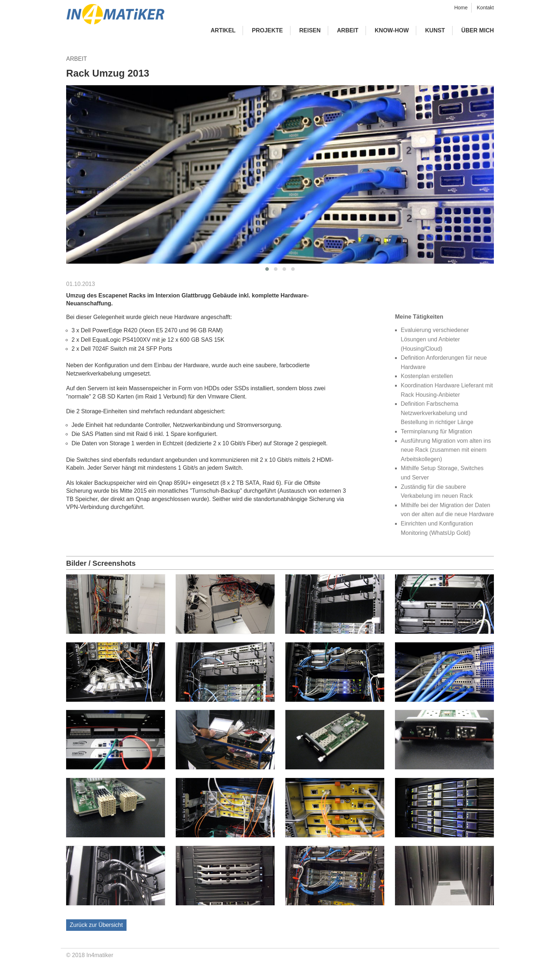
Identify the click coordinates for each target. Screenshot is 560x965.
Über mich (478, 30)
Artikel (223, 30)
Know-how (392, 30)
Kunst (435, 30)
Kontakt (485, 8)
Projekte (267, 30)
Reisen (310, 30)
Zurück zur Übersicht (96, 925)
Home (461, 8)
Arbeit (348, 30)
